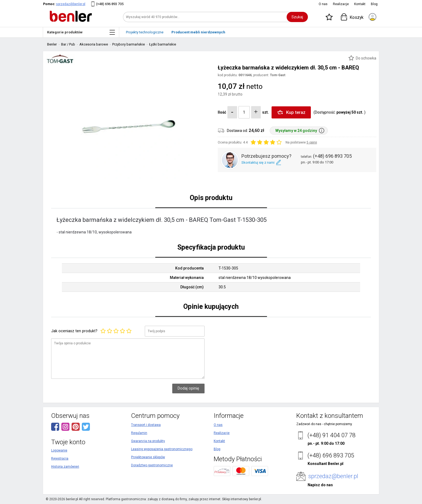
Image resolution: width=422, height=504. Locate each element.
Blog (374, 4)
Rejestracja (60, 458)
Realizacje (341, 4)
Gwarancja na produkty (148, 441)
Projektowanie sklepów (148, 457)
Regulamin (139, 433)
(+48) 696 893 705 (110, 4)
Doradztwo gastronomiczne (152, 465)
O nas (323, 4)
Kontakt (360, 4)
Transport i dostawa (146, 425)
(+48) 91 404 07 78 (331, 435)
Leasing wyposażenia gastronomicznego (162, 449)
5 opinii (312, 142)
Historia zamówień (65, 467)
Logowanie (59, 450)
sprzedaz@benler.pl (71, 4)
